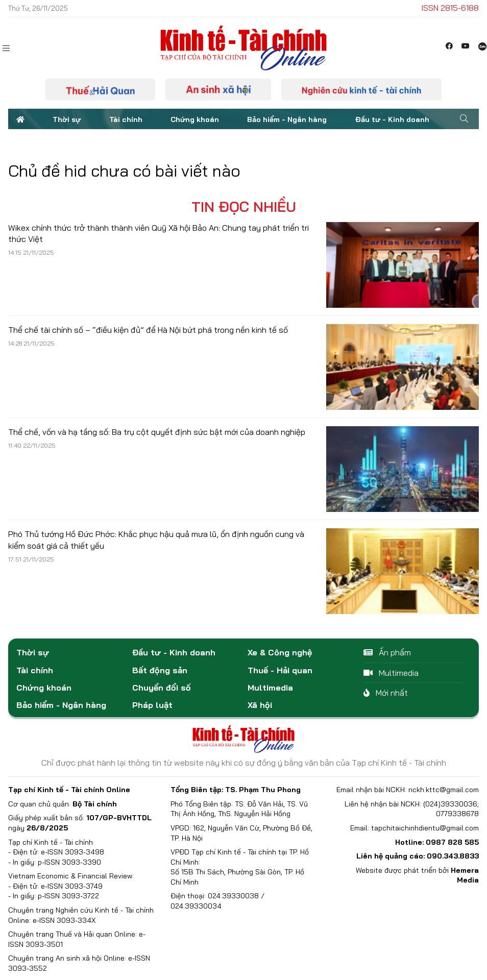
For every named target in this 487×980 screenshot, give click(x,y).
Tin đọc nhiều (244, 207)
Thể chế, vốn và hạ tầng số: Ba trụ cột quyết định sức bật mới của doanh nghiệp (157, 432)
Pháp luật (152, 705)
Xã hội (260, 705)
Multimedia (270, 688)
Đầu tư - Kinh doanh (392, 119)
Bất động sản (160, 670)
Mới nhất (386, 693)
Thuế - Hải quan (280, 670)
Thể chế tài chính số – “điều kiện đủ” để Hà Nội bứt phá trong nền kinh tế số (148, 330)
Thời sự (67, 119)
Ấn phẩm (387, 652)
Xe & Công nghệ (280, 652)
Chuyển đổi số (162, 688)
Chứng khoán (195, 119)
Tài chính (126, 119)
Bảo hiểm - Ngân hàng (287, 119)
